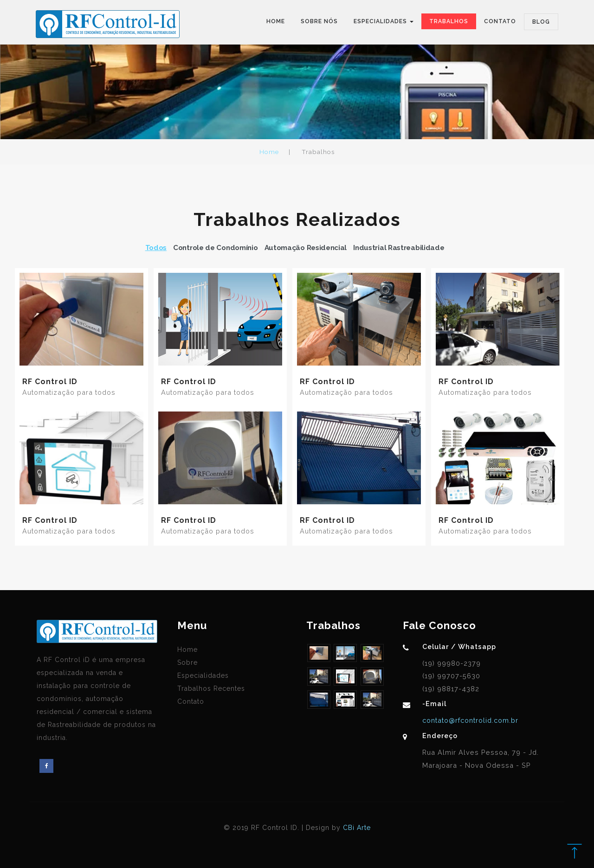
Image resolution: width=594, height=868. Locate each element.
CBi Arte (357, 828)
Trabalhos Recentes (211, 688)
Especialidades (203, 675)
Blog (541, 22)
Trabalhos (449, 21)
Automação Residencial (306, 248)
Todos (156, 248)
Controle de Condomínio (215, 248)
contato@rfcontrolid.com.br (470, 720)
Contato (500, 21)
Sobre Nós (319, 21)
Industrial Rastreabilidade (399, 248)
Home (276, 21)
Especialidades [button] (384, 21)
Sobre (187, 662)
